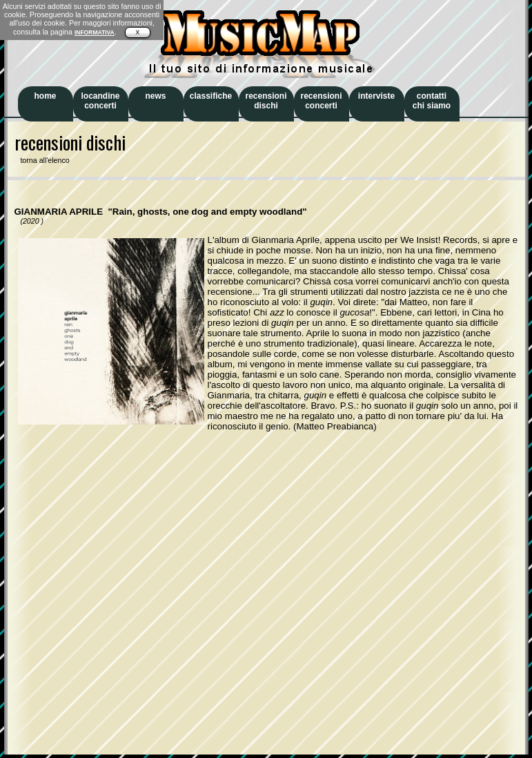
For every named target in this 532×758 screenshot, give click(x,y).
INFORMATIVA (95, 32)
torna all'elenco (42, 160)
